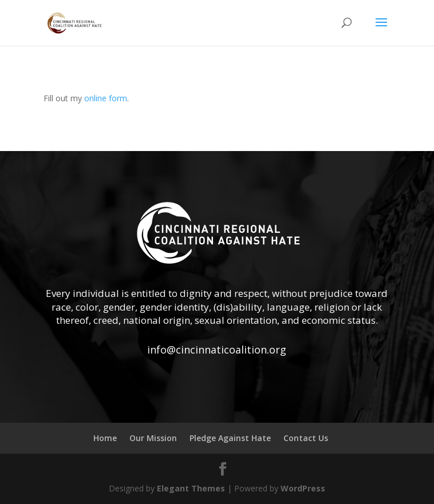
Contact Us (306, 438)
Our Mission (153, 438)
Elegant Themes (191, 488)
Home (105, 438)
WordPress (303, 488)
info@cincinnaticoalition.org (217, 350)
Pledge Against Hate (230, 438)
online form (106, 98)
